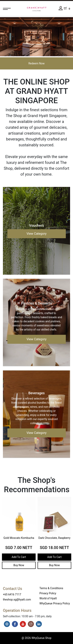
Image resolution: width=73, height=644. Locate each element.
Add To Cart (17, 557)
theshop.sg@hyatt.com (17, 600)
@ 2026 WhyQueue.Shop (36, 638)
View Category (36, 234)
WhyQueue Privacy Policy (55, 603)
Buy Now (17, 565)
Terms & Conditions (51, 588)
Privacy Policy (48, 593)
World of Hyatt (48, 598)
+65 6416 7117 (12, 594)
